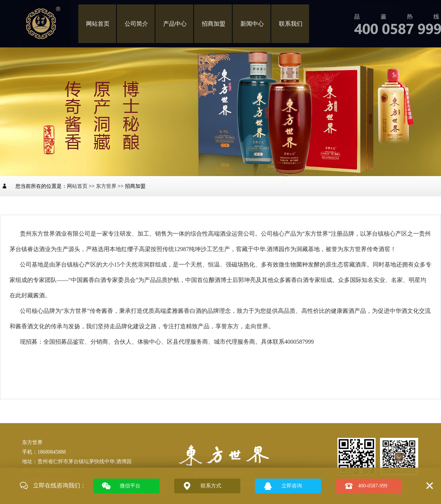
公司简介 (136, 24)
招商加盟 (214, 24)
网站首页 (98, 24)
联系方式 (211, 486)
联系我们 (291, 24)
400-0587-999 (372, 486)
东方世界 (106, 186)
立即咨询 (292, 486)
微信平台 (130, 486)
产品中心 (175, 24)
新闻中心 (252, 24)
